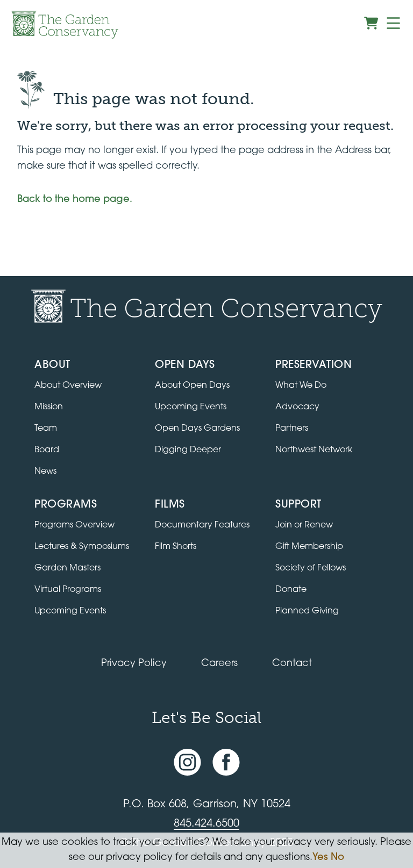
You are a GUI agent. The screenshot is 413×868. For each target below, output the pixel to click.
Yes (320, 858)
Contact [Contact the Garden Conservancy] (292, 664)
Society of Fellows (311, 568)
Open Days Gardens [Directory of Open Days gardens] (197, 429)
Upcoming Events (70, 611)
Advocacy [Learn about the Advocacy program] (297, 407)
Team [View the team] (46, 429)
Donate (291, 590)
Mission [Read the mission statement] (49, 407)
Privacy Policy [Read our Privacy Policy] (134, 664)
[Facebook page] (226, 762)
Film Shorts (176, 547)
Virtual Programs (68, 590)
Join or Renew (304, 525)
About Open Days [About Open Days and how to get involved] (192, 386)
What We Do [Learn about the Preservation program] (301, 386)
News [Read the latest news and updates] (45, 472)
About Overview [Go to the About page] (68, 386)
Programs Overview (74, 525)
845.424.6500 (206, 824)
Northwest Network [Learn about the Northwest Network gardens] (314, 450)
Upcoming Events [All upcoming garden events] (191, 407)
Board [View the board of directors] (47, 450)
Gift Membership (309, 547)
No (337, 858)
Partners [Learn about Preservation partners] (292, 429)
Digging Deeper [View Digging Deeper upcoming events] (188, 450)
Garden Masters (67, 568)
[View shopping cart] (371, 23)
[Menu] (393, 23)
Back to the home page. (75, 200)
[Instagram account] (187, 762)
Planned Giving (307, 611)
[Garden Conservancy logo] (65, 25)
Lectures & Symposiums (82, 547)
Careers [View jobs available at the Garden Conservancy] (219, 664)
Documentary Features (202, 525)
